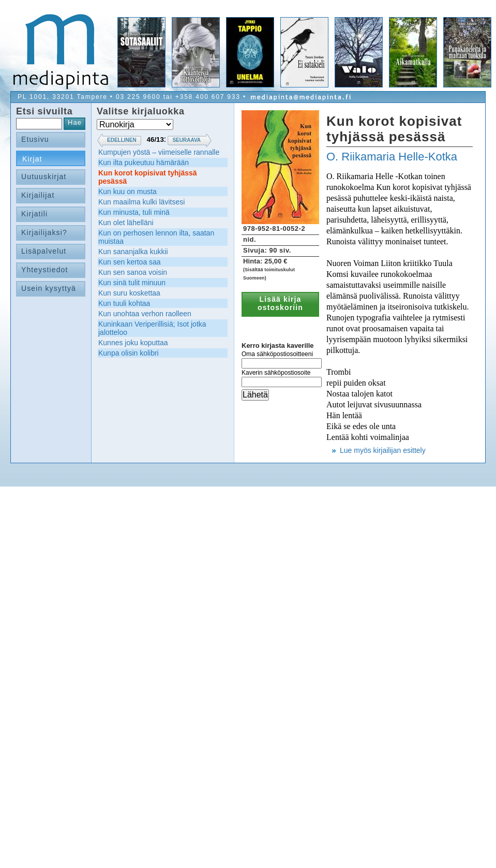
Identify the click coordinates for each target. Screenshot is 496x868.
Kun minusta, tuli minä (134, 212)
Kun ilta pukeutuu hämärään (144, 163)
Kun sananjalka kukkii (133, 252)
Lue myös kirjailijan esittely (383, 450)
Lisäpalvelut (44, 251)
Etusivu (35, 139)
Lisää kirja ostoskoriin (280, 303)
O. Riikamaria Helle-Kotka (392, 157)
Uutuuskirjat (44, 176)
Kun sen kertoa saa (130, 262)
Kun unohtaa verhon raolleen (145, 314)
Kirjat (32, 159)
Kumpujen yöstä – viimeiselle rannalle (159, 152)
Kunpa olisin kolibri (129, 353)
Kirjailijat (38, 195)
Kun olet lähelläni (126, 223)
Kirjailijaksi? (44, 232)
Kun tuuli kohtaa (124, 303)
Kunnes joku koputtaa (133, 343)
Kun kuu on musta (127, 192)
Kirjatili (34, 214)
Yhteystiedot (45, 270)
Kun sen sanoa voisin (133, 272)
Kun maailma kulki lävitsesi (141, 202)
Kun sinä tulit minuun (132, 283)
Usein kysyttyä (49, 288)
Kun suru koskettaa (129, 293)
